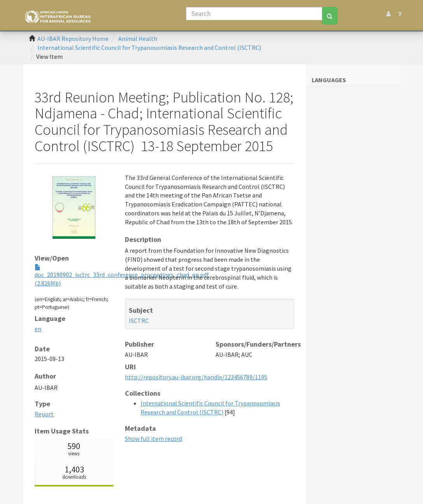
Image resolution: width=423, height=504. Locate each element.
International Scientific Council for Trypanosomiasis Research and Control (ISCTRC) (149, 48)
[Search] (254, 14)
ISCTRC (139, 321)
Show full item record (154, 439)
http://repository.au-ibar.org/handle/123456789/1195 (196, 377)
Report (44, 414)
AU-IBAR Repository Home (73, 39)
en (38, 329)
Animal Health (138, 39)
